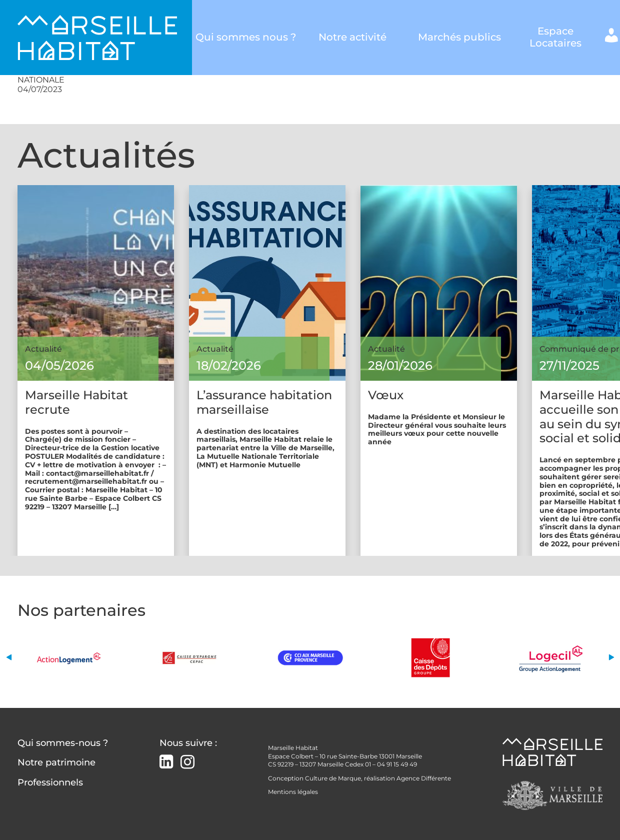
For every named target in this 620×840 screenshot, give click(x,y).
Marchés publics (460, 38)
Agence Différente (424, 778)
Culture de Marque (333, 778)
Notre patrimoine (56, 762)
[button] (9, 658)
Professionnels (50, 782)
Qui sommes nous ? (245, 38)
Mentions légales (293, 792)
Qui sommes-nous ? (63, 743)
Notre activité (352, 38)
